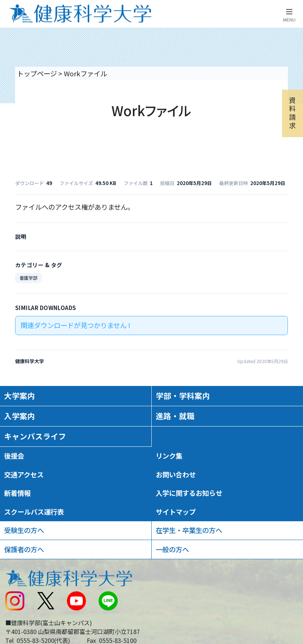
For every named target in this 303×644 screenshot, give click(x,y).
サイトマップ (176, 512)
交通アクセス (24, 474)
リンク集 (169, 456)
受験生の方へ (24, 530)
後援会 (14, 456)
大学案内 (20, 396)
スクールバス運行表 (34, 512)
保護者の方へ (24, 549)
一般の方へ (172, 549)
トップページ (37, 73)
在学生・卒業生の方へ (189, 530)
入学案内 (20, 416)
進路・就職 (175, 416)
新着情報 (17, 493)
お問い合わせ (176, 474)
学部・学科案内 (183, 396)
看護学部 (28, 278)
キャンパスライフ (35, 436)
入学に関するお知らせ (189, 493)
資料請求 (292, 113)
